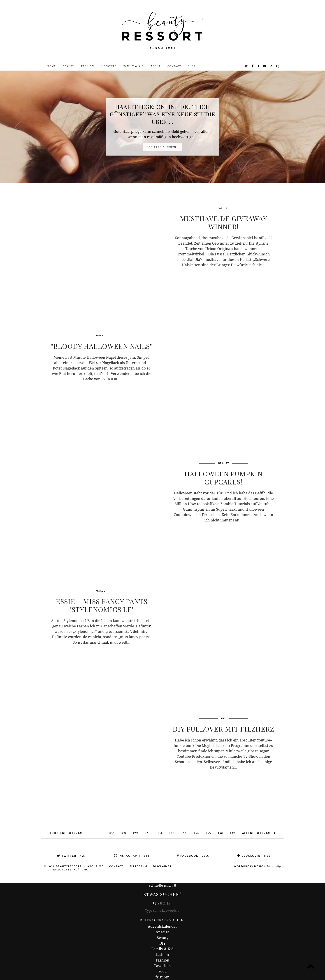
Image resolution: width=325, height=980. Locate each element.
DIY (162, 943)
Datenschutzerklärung (68, 870)
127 (111, 833)
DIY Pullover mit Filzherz (223, 729)
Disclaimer (162, 866)
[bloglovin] (259, 66)
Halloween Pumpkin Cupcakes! (223, 478)
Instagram (132, 856)
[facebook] (253, 66)
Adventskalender (162, 926)
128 (123, 833)
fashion (163, 955)
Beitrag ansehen (162, 147)
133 (184, 833)
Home (52, 66)
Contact (174, 66)
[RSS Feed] (271, 66)
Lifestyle (109, 66)
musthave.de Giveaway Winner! (224, 223)
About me (95, 866)
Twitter (71, 856)
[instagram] (247, 66)
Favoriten (162, 966)
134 (196, 833)
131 (160, 833)
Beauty (68, 66)
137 (233, 833)
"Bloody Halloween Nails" (102, 346)
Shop (192, 66)
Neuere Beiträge (67, 833)
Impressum (138, 866)
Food (162, 971)
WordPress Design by (258, 866)
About (156, 66)
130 (148, 833)
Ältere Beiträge (259, 833)
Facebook (193, 856)
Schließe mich (162, 885)
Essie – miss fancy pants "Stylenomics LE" (102, 605)
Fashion (88, 66)
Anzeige (163, 932)
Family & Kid (134, 66)
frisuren (162, 977)
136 (221, 833)
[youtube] (265, 66)
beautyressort (69, 866)
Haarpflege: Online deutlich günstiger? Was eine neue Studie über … (162, 114)
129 (136, 833)
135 (208, 833)
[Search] (278, 66)
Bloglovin (254, 856)
